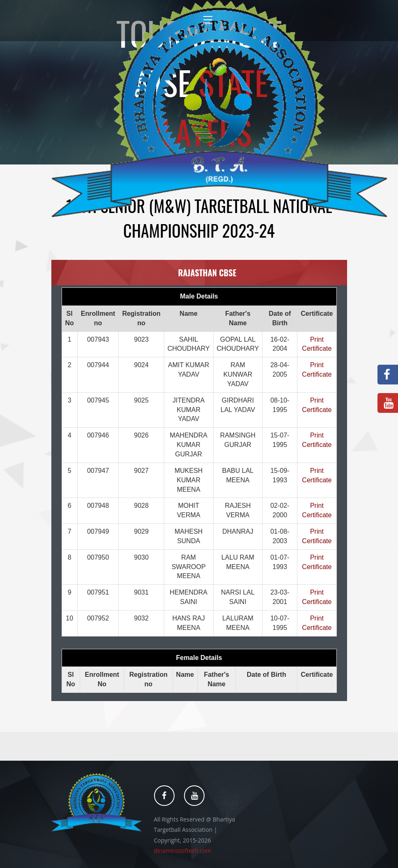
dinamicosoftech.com (183, 851)
